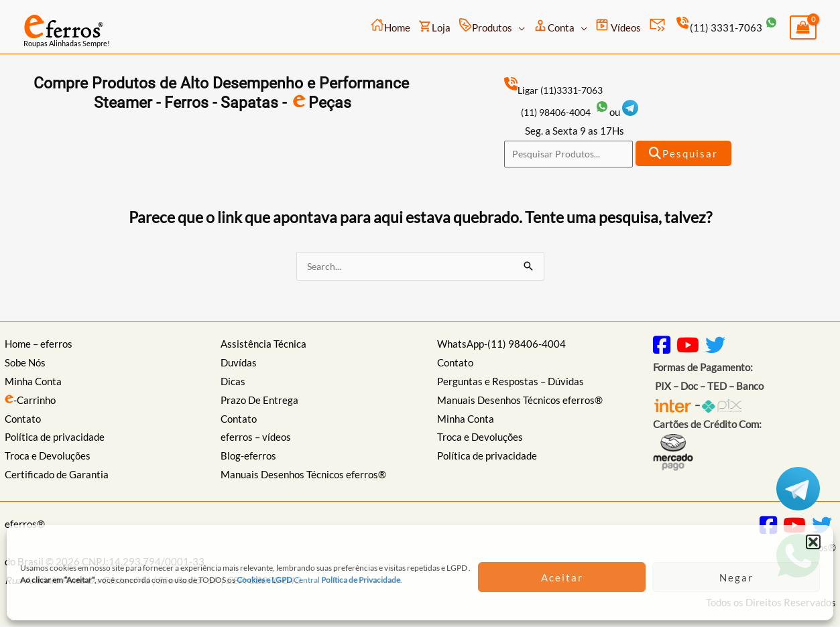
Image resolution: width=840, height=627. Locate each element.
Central (293, 580)
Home (391, 26)
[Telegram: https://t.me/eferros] (639, 112)
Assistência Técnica (263, 346)
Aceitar (562, 577)
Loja (434, 26)
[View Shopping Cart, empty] (803, 28)
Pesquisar (685, 154)
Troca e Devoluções (48, 458)
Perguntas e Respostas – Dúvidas (511, 383)
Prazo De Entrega (259, 402)
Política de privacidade (55, 439)
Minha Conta (33, 383)
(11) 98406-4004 (569, 112)
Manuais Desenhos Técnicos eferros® (303, 476)
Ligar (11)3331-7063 (558, 90)
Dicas (233, 383)
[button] (813, 542)
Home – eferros (39, 346)
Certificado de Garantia (57, 476)
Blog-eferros (248, 458)
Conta (554, 26)
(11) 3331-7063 (725, 27)
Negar (736, 577)
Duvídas (239, 364)
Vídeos (618, 26)
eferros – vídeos (256, 439)
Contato (23, 420)
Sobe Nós (25, 364)
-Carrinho (30, 402)
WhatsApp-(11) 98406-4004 (501, 346)
